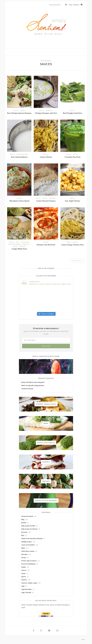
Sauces (16, 111)
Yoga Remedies (27, 589)
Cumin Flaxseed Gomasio (46, 201)
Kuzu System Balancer (19, 157)
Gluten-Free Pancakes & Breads (32, 538)
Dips (17, 242)
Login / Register (76, 5)
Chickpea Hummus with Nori (46, 113)
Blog (23, 519)
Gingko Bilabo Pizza (19, 249)
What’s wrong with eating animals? (33, 385)
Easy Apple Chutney (73, 201)
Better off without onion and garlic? (33, 382)
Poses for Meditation (28, 564)
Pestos (69, 154)
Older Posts (77, 261)
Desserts (24, 532)
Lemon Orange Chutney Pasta (72, 245)
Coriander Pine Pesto (72, 157)
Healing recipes (22, 154)
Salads (22, 111)
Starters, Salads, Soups (29, 583)
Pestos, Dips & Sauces (29, 561)
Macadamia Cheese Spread (19, 201)
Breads (24, 523)
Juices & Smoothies (28, 545)
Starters (49, 111)
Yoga (23, 586)
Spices (38, 198)
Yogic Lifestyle (26, 592)
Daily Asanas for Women (29, 529)
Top (83, 640)
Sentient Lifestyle (27, 389)
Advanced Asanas (27, 516)
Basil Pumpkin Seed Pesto (72, 113)
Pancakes (26, 244)
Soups (23, 573)
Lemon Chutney (46, 157)
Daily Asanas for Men (28, 526)
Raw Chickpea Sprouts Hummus (19, 113)
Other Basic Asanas (28, 551)
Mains (69, 242)
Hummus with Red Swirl (46, 245)
